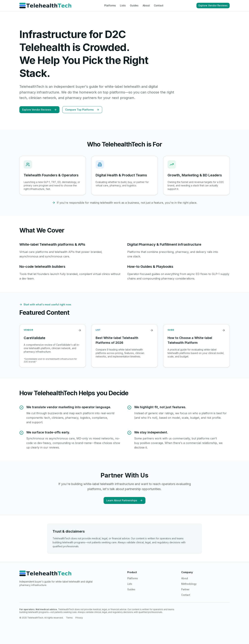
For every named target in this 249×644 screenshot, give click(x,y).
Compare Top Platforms (82, 110)
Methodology (189, 584)
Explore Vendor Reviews (213, 5)
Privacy (79, 618)
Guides (134, 5)
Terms (69, 618)
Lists (123, 5)
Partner (185, 589)
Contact (159, 5)
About (146, 5)
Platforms (110, 5)
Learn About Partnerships (124, 500)
